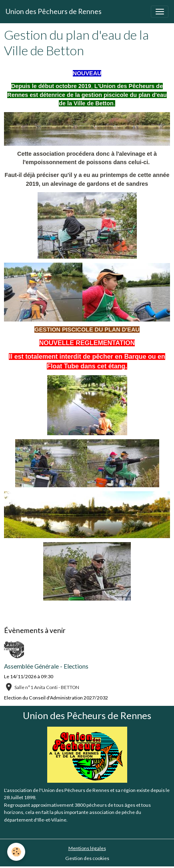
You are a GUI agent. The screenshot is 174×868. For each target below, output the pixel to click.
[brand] (54, 12)
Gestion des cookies (87, 858)
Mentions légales (87, 848)
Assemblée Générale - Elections (46, 666)
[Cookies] (16, 852)
